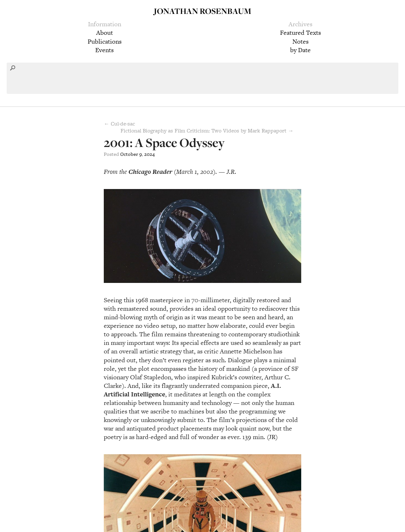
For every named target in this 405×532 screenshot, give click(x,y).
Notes (300, 41)
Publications (105, 41)
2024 (150, 154)
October (129, 154)
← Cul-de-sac (119, 124)
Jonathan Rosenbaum (202, 11)
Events (104, 50)
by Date (300, 50)
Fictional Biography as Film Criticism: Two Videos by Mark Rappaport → (207, 131)
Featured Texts (300, 33)
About (105, 33)
